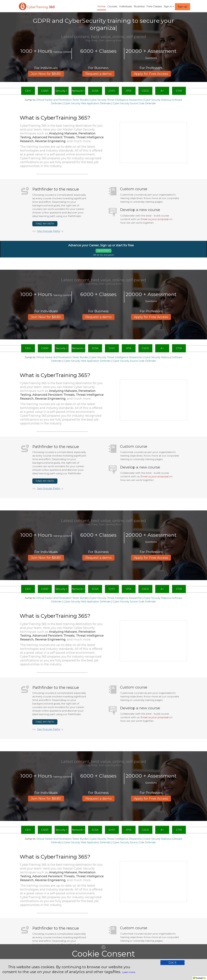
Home (101, 6)
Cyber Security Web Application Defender (87, 103)
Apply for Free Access (151, 67)
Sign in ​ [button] (169, 6)
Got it (172, 963)
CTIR (179, 91)
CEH (28, 91)
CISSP (45, 91)
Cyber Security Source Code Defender (134, 103)
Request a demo (98, 67)
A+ (162, 91)
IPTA (129, 91)
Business (139, 6)
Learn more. (129, 972)
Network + (78, 91)
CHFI (112, 91)
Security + (62, 91)
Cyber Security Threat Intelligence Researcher (116, 100)
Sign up (182, 7)
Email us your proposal (155, 219)
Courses (112, 6)
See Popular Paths (49, 231)
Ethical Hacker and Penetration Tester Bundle (62, 100)
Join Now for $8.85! (46, 67)
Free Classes (154, 6)
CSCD (145, 91)
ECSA (95, 91)
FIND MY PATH (45, 224)
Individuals (126, 6)
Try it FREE (103, 251)
